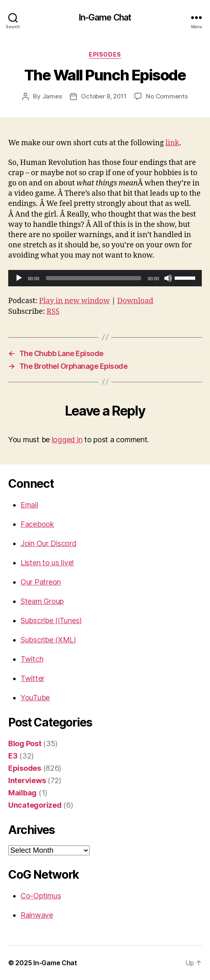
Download (135, 301)
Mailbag (22, 793)
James (52, 96)
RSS (53, 312)
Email (29, 505)
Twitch (32, 659)
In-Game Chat (105, 17)
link (172, 143)
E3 (13, 756)
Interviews (27, 780)
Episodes (105, 54)
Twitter (32, 678)
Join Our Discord (48, 543)
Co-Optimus (41, 896)
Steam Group (42, 601)
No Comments (167, 96)
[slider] (94, 278)
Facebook (37, 524)
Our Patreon (41, 582)
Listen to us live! (47, 563)
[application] (105, 278)
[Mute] (168, 278)
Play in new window (74, 301)
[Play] (19, 278)
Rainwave (37, 915)
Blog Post (25, 744)
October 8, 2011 (104, 96)
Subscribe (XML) (48, 640)
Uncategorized (35, 805)
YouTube (35, 698)
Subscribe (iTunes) (51, 620)
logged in (67, 440)
